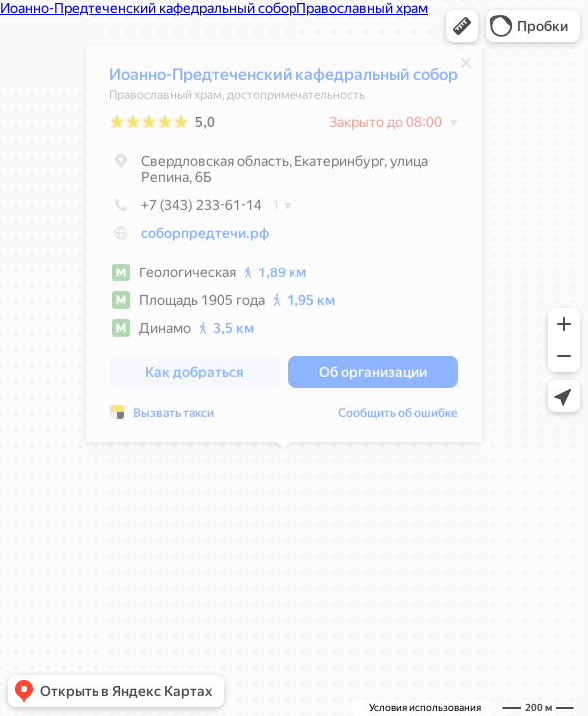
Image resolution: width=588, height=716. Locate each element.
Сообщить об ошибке (398, 418)
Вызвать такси (174, 418)
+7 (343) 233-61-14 (186, 210)
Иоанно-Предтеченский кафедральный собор (284, 79)
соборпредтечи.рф (205, 238)
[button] (462, 26)
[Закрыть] (466, 68)
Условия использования (425, 708)
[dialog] (284, 248)
